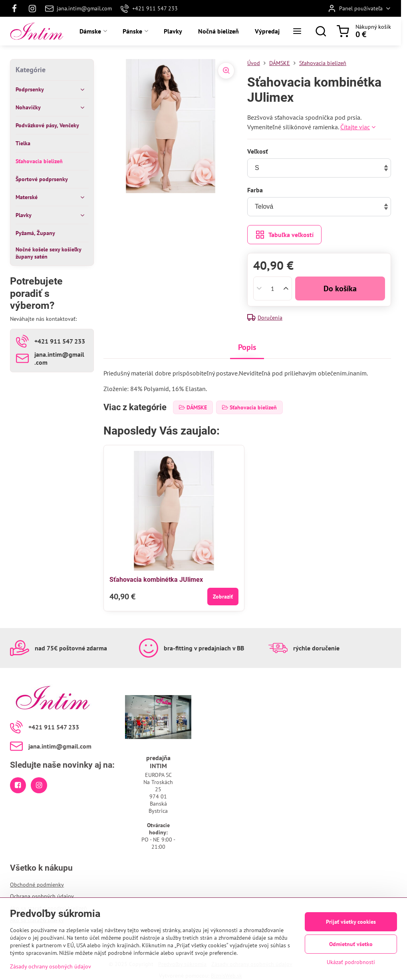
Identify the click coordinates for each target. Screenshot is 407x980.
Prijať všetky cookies (351, 922)
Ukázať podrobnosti (351, 962)
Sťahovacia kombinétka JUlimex (156, 580)
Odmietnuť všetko (351, 944)
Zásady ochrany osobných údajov (51, 966)
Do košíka (340, 288)
